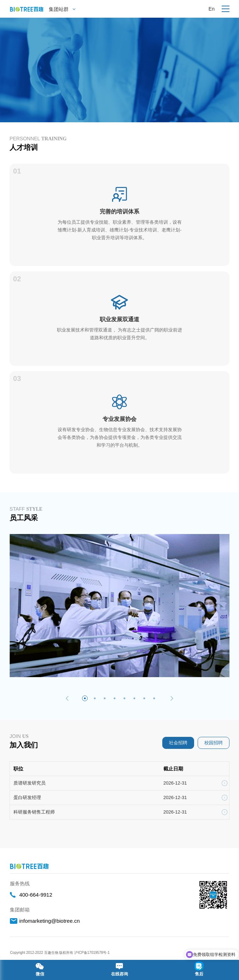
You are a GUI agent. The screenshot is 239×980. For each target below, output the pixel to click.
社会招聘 (178, 743)
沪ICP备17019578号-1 (92, 953)
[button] (67, 698)
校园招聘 (214, 743)
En (212, 9)
